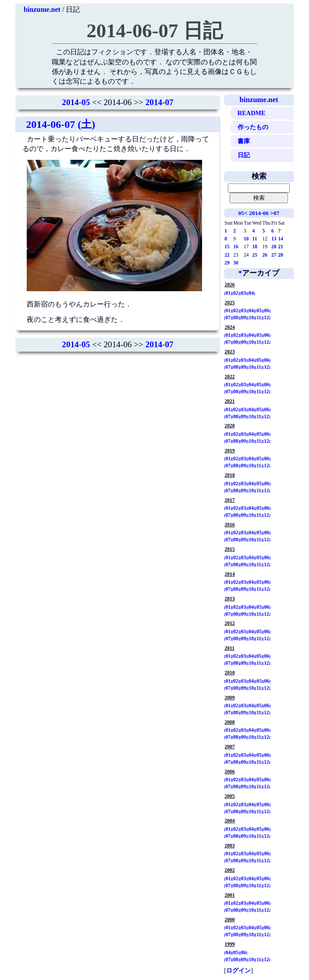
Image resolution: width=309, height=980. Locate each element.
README (252, 113)
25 (255, 255)
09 (244, 317)
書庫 (244, 141)
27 (274, 255)
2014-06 (259, 213)
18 (255, 247)
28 (281, 255)
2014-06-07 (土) (60, 124)
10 (246, 239)
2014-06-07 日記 (154, 31)
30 (236, 263)
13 (274, 239)
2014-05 (76, 102)
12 (266, 317)
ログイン (238, 970)
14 (281, 239)
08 (236, 317)
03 (244, 293)
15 (227, 247)
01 (228, 293)
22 (227, 255)
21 (281, 247)
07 (276, 213)
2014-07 (160, 102)
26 (265, 255)
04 (251, 293)
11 (255, 239)
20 (274, 247)
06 (267, 310)
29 (227, 263)
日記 (244, 155)
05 (241, 213)
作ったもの (253, 127)
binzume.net (42, 9)
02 (236, 293)
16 (236, 247)
